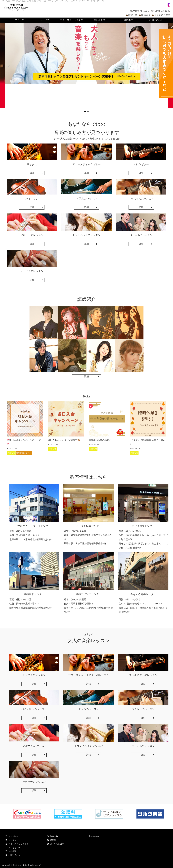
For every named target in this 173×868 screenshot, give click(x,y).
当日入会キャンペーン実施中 (64, 440)
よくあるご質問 (162, 15)
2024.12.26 (94, 445)
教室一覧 (133, 15)
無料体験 (12, 851)
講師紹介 (146, 15)
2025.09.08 (12, 449)
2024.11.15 (135, 449)
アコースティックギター (19, 844)
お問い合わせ (14, 855)
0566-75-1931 (141, 11)
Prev (9, 66)
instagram (94, 836)
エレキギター (14, 848)
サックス (12, 840)
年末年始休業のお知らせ (101, 440)
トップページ (14, 836)
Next (164, 66)
